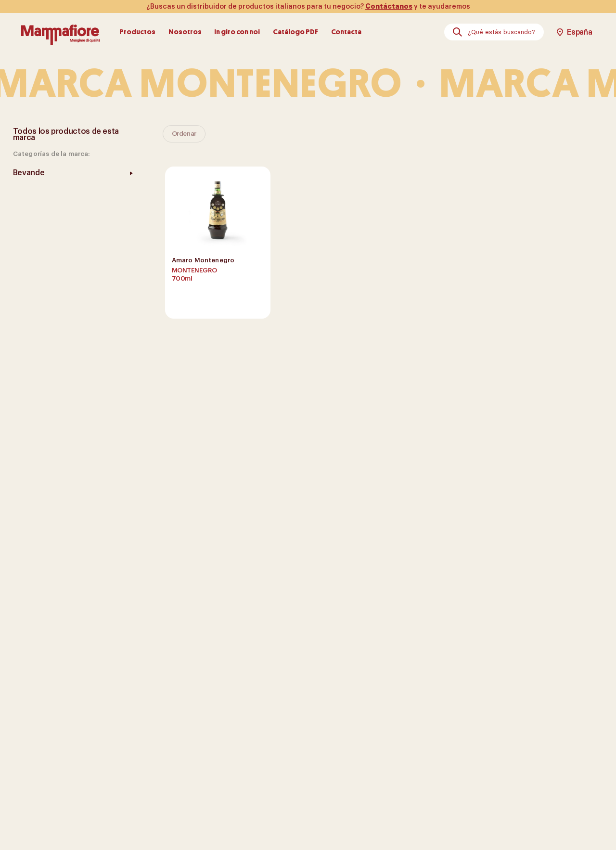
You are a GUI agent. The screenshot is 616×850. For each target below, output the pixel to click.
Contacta (346, 32)
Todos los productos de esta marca (66, 135)
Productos (137, 32)
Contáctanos (389, 6)
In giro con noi (237, 32)
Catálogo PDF (295, 32)
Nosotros (185, 32)
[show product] (218, 243)
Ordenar (184, 134)
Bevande (29, 173)
